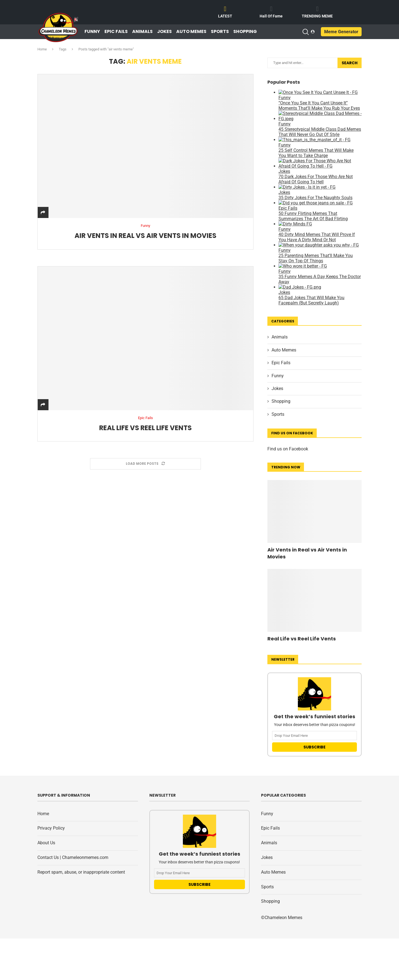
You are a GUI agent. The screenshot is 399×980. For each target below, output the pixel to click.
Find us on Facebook (288, 449)
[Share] (43, 213)
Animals (142, 32)
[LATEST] (225, 9)
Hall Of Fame (271, 16)
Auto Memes (191, 32)
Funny (92, 32)
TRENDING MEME (317, 16)
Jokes (164, 32)
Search (350, 63)
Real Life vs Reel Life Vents (145, 428)
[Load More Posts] (145, 464)
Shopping (245, 32)
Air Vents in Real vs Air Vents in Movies (145, 236)
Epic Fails (116, 32)
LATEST (225, 16)
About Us (46, 843)
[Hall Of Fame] (271, 9)
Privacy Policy (51, 828)
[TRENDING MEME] (317, 9)
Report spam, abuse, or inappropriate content (81, 872)
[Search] (305, 32)
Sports (220, 32)
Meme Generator (341, 32)
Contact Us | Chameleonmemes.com (73, 857)
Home (42, 49)
